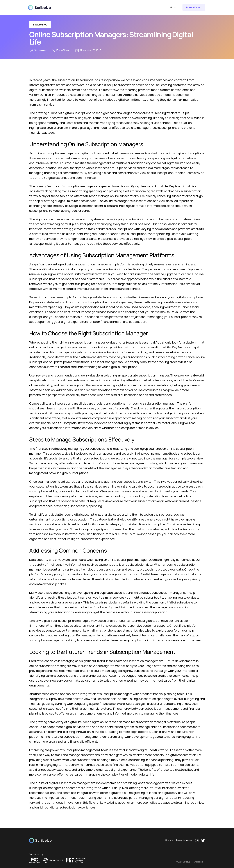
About (173, 7)
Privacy (169, 840)
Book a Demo (194, 7)
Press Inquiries (184, 840)
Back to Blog (40, 25)
